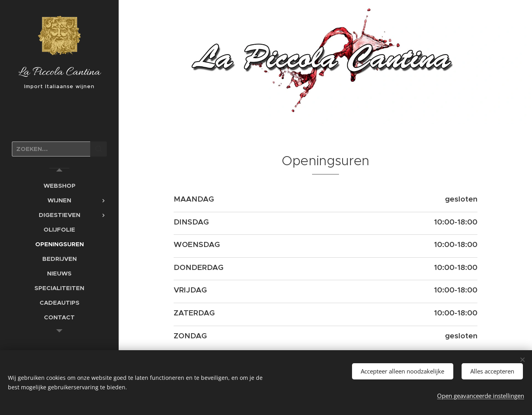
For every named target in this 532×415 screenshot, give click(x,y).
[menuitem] (59, 186)
